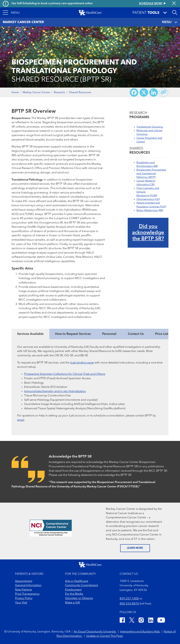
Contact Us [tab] (136, 334)
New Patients (23, 590)
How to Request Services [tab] (73, 334)
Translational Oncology (150, 127)
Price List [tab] (162, 334)
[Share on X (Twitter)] (144, 92)
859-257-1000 (129, 599)
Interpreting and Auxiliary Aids (140, 632)
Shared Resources (80, 92)
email (21, 420)
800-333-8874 (129, 604)
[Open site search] (175, 13)
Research (59, 92)
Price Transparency (27, 594)
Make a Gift (73, 603)
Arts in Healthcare (77, 581)
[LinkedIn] (151, 621)
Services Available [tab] (30, 334)
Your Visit (21, 603)
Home (15, 92)
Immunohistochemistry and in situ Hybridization (55, 391)
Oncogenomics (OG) (148, 199)
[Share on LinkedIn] (154, 92)
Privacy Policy (24, 598)
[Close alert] (174, 4)
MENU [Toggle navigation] (170, 22)
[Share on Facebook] (134, 92)
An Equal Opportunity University (95, 632)
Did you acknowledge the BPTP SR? (148, 233)
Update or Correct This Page (104, 636)
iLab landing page (82, 363)
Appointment (24, 581)
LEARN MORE (135, 548)
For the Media (74, 594)
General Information (28, 585)
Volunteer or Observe (79, 598)
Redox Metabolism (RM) (150, 210)
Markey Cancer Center (36, 92)
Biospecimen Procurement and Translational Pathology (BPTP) (151, 174)
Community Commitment (82, 585)
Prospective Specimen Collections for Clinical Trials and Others (65, 374)
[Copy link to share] (164, 92)
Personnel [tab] (109, 334)
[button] (11, 13)
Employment (73, 590)
